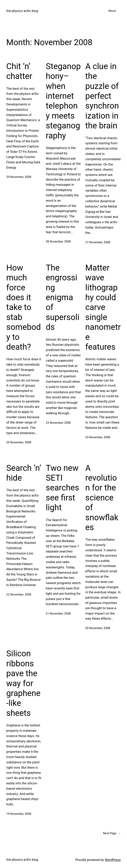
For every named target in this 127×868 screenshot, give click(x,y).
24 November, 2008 (98, 437)
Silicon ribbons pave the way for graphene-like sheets (23, 683)
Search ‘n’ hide (24, 473)
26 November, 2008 (19, 442)
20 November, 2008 (98, 628)
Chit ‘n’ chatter (19, 71)
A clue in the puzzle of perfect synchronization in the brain (102, 96)
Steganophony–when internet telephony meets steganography (63, 101)
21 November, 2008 (58, 614)
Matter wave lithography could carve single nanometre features (103, 307)
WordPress (113, 860)
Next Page (112, 833)
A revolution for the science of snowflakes (102, 498)
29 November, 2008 (19, 177)
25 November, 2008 (58, 423)
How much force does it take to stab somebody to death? (24, 307)
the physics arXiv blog (22, 11)
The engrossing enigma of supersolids (63, 297)
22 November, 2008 (19, 595)
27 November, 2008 (98, 242)
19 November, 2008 (19, 814)
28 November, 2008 (58, 241)
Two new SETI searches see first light (62, 488)
